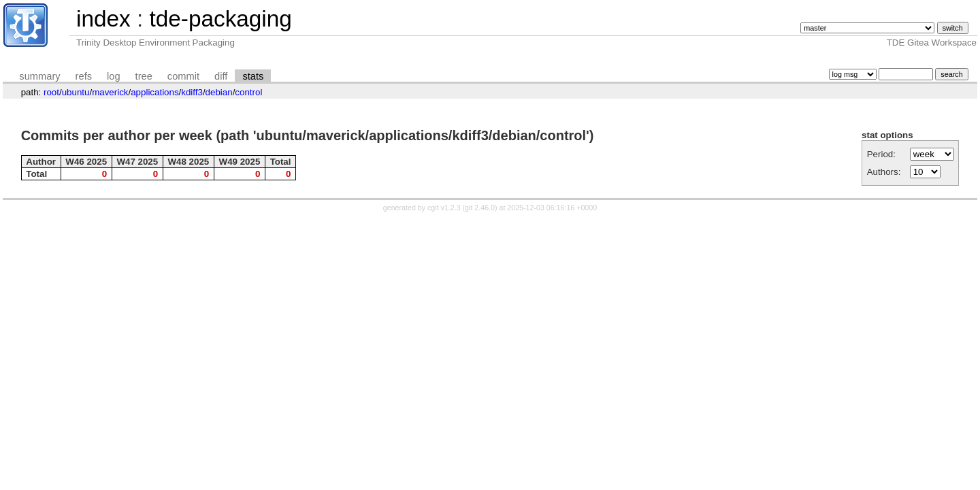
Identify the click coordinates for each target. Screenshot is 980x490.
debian (219, 92)
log (114, 76)
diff (221, 76)
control (248, 92)
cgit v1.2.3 (444, 208)
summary (39, 76)
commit (183, 76)
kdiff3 (192, 92)
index (103, 19)
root (51, 92)
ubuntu (76, 92)
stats (253, 76)
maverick (110, 92)
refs (84, 76)
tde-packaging (220, 19)
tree (144, 76)
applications (154, 92)
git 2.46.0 (480, 208)
